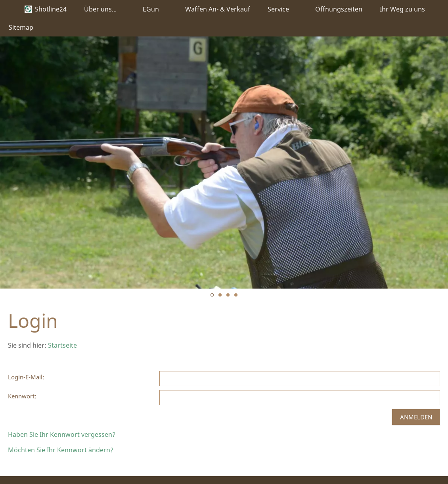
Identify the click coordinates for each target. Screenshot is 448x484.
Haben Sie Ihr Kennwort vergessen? (62, 434)
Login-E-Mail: (26, 377)
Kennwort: (22, 396)
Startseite (62, 345)
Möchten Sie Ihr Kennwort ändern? (61, 450)
